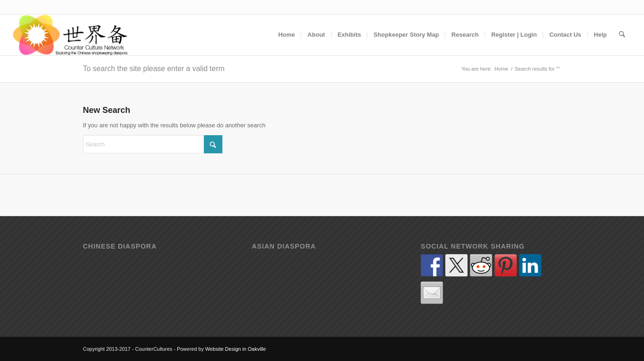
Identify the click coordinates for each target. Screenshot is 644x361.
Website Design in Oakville (236, 349)
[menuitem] (286, 35)
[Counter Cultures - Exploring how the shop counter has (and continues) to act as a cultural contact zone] (71, 35)
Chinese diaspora (120, 246)
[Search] (622, 35)
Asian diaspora (284, 246)
